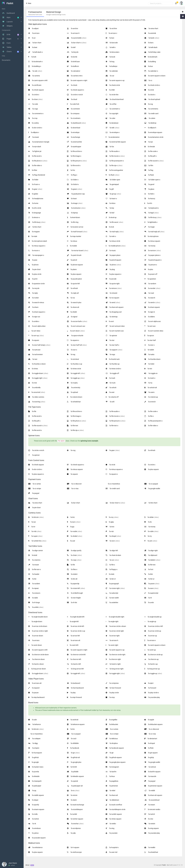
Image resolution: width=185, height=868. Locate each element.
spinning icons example (89, 441)
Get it (32, 865)
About (27, 865)
